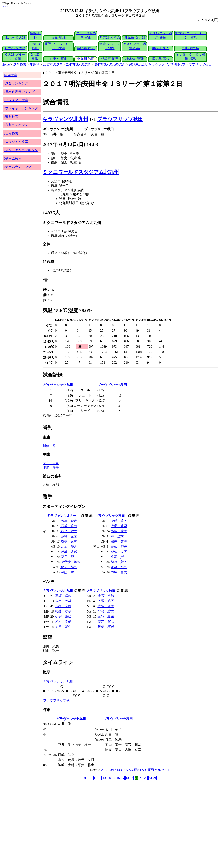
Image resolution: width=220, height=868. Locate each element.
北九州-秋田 (86, 59)
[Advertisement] (90, 813)
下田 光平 (106, 601)
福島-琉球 (58, 37)
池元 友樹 (63, 621)
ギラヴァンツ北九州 (65, 119)
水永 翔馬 (69, 567)
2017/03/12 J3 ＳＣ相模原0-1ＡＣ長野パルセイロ (136, 770)
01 (86, 778)
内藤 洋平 (63, 611)
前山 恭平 (119, 552)
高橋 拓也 (63, 596)
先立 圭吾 (51, 463)
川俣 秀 (49, 446)
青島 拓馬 (119, 567)
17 (123, 778)
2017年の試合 (53, 64)
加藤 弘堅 (69, 541)
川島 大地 (63, 601)
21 (141, 778)
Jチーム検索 (13, 158)
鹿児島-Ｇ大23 (135, 37)
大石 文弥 (106, 596)
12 (100, 778)
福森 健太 (69, 531)
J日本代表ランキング (19, 92)
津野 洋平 (51, 467)
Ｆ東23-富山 (58, 59)
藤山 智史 (119, 547)
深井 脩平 (119, 541)
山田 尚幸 (119, 531)
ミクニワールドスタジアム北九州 (81, 172)
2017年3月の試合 (79, 64)
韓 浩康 (117, 536)
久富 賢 (117, 557)
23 (150, 778)
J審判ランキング (16, 125)
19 (132, 778)
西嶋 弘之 (69, 536)
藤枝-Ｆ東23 (161, 48)
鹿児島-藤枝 (161, 59)
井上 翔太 (69, 547)
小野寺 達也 (70, 562)
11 (95, 778)
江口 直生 (106, 616)
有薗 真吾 (119, 526)
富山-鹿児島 (190, 48)
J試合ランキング (16, 83)
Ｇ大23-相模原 (15, 48)
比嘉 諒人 (119, 562)
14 (109, 778)
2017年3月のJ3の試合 (110, 64)
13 (104, 778)
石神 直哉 (69, 526)
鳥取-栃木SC (86, 48)
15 (114, 778)
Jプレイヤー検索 (16, 100)
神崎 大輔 (69, 552)
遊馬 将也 (106, 627)
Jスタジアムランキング (21, 150)
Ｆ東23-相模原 (110, 37)
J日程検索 (11, 133)
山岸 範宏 (69, 521)
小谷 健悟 (63, 616)
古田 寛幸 (106, 606)
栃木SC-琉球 (135, 59)
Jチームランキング (18, 167)
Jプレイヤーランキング (21, 108)
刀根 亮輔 (63, 606)
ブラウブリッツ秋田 (120, 119)
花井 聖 (67, 557)
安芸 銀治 (106, 621)
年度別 (35, 64)
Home (6, 6)
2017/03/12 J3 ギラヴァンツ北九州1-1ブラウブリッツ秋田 (170, 64)
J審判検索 (11, 117)
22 (146, 778)
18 (127, 778)
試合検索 (20, 64)
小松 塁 (67, 572)
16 (118, 778)
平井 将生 (63, 627)
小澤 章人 (119, 521)
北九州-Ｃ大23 (15, 37)
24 (155, 778)
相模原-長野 (110, 59)
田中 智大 (119, 572)
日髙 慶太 (106, 611)
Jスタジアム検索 (16, 142)
